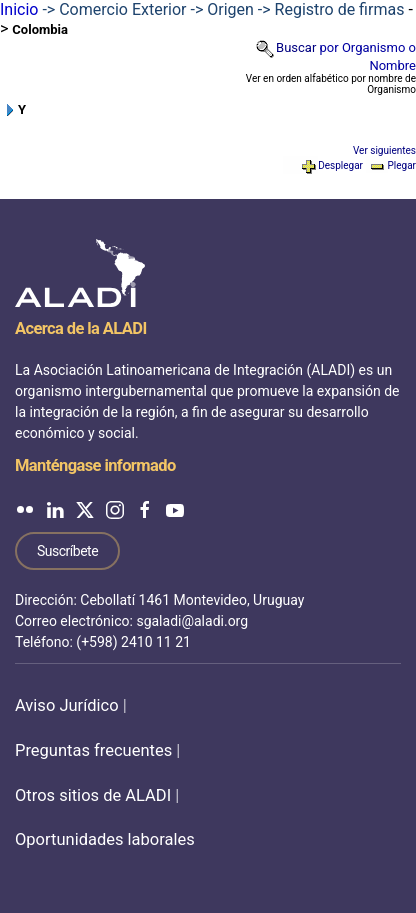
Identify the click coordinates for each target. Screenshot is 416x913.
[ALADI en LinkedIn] (55, 508)
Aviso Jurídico (67, 705)
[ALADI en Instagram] (115, 508)
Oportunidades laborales (105, 839)
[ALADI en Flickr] (25, 508)
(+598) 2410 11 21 (133, 642)
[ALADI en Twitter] (85, 508)
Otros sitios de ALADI (93, 795)
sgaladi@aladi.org (192, 621)
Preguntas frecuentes (93, 750)
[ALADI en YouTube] (175, 508)
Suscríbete (67, 551)
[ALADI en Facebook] (145, 508)
